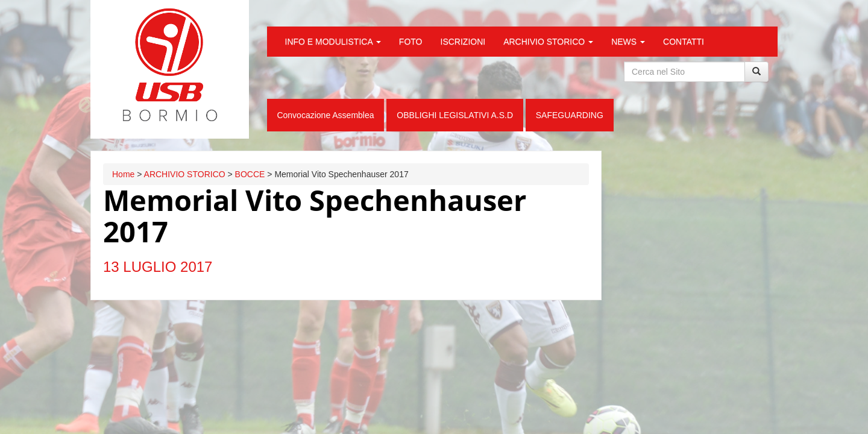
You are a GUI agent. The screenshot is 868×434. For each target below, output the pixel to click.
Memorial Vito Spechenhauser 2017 (315, 216)
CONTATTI (684, 42)
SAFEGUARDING (570, 115)
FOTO (411, 42)
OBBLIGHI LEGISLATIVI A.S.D (455, 115)
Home (123, 174)
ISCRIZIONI (463, 42)
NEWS (628, 42)
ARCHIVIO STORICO (548, 42)
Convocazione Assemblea (325, 115)
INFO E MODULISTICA (333, 42)
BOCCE (250, 174)
